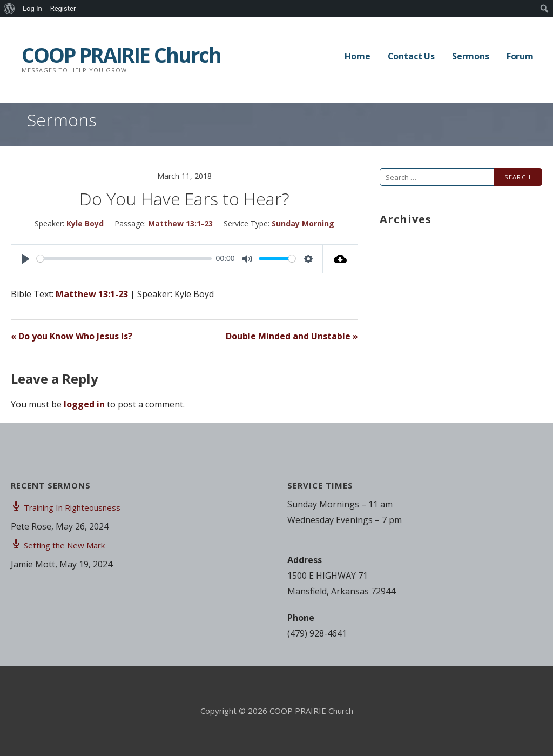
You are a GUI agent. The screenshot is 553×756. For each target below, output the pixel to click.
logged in (84, 404)
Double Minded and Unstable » (292, 336)
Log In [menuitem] (32, 8)
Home (357, 56)
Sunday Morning (303, 223)
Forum (520, 56)
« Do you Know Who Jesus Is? (72, 336)
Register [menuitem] (63, 8)
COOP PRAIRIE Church (121, 55)
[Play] (25, 259)
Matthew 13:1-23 (180, 223)
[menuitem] (9, 9)
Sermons (471, 56)
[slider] (124, 259)
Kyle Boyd (85, 223)
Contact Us (411, 56)
